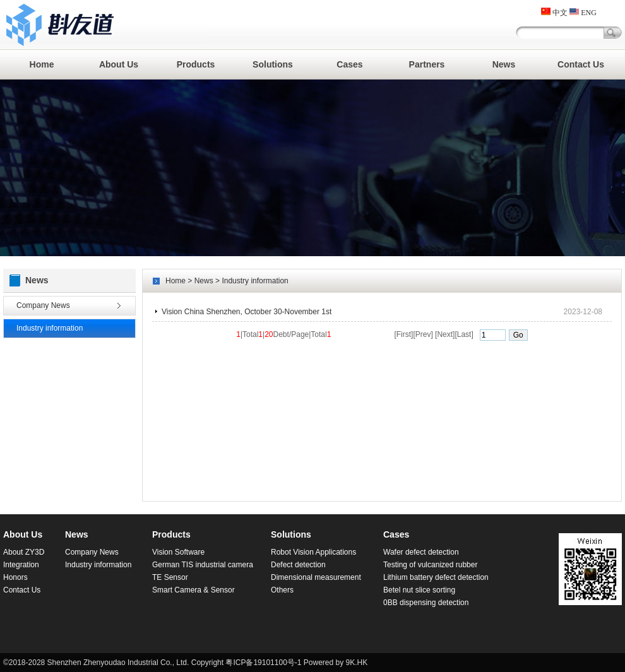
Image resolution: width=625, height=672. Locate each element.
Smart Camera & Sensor (193, 590)
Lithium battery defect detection (436, 577)
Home (42, 64)
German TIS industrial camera (203, 565)
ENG (583, 13)
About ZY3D (24, 552)
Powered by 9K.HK (336, 663)
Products (196, 64)
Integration (21, 565)
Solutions (273, 64)
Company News (43, 305)
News (504, 64)
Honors (15, 577)
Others (282, 590)
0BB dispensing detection (426, 603)
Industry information (50, 328)
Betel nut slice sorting (419, 590)
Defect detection (298, 565)
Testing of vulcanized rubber (430, 565)
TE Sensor (170, 577)
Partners (427, 64)
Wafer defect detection (421, 552)
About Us (119, 64)
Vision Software (178, 552)
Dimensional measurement (316, 577)
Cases (349, 64)
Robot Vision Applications (313, 552)
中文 (554, 13)
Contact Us (581, 64)
